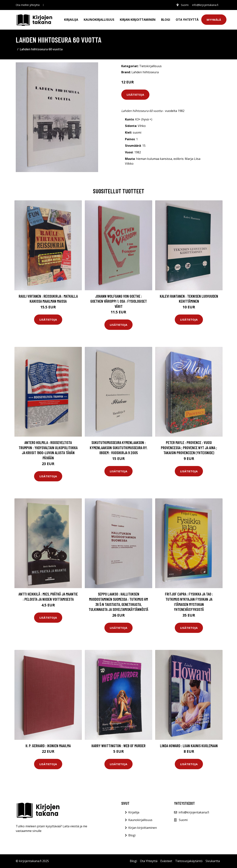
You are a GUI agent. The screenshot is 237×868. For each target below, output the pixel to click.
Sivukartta (213, 861)
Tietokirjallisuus (150, 66)
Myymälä (214, 20)
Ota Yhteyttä (187, 20)
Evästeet (166, 861)
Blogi (166, 20)
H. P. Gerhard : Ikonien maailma (48, 746)
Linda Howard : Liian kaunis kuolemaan (189, 746)
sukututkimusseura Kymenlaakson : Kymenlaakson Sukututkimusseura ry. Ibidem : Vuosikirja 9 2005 (119, 448)
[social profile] (43, 5)
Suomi (185, 5)
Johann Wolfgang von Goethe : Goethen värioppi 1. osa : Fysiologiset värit (119, 301)
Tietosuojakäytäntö (189, 861)
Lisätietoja (135, 95)
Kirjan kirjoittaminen (138, 20)
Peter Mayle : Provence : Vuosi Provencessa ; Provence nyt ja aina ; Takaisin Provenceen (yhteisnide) (189, 448)
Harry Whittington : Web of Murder (118, 746)
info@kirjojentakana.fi (205, 5)
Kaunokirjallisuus (99, 20)
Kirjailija (71, 20)
